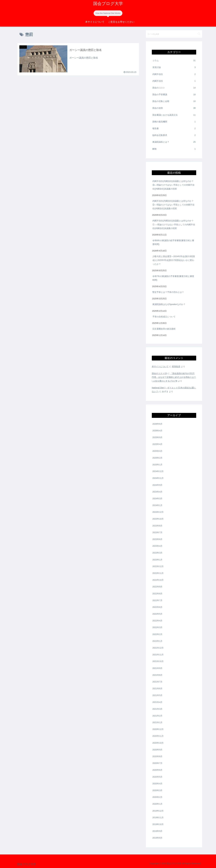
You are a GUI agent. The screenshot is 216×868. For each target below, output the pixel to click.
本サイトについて (160, 366)
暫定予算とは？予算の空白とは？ (168, 292)
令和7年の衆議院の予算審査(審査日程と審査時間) (173, 278)
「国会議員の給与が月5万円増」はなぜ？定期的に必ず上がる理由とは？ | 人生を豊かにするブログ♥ (174, 377)
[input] (174, 34)
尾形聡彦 (176, 366)
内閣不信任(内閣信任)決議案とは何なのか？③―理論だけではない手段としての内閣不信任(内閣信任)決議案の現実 (173, 185)
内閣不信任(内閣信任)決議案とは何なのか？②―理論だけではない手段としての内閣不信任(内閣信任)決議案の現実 (173, 205)
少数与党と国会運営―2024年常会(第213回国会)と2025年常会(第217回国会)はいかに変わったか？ (174, 260)
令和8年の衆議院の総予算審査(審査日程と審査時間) (173, 242)
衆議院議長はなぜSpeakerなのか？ (169, 304)
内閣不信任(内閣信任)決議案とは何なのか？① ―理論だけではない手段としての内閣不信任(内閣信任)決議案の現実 (174, 224)
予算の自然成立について (164, 317)
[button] (199, 34)
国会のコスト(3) (159, 373)
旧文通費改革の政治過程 (164, 329)
